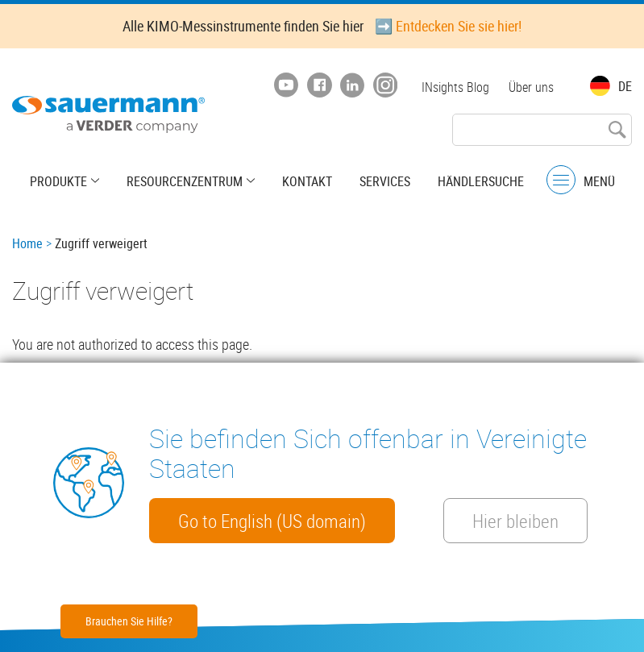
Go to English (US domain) (272, 521)
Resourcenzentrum (185, 181)
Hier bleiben (515, 521)
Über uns (531, 87)
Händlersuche (481, 181)
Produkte (58, 181)
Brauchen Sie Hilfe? (129, 621)
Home (27, 243)
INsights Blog (455, 87)
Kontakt (307, 181)
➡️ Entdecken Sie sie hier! (448, 26)
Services (385, 181)
